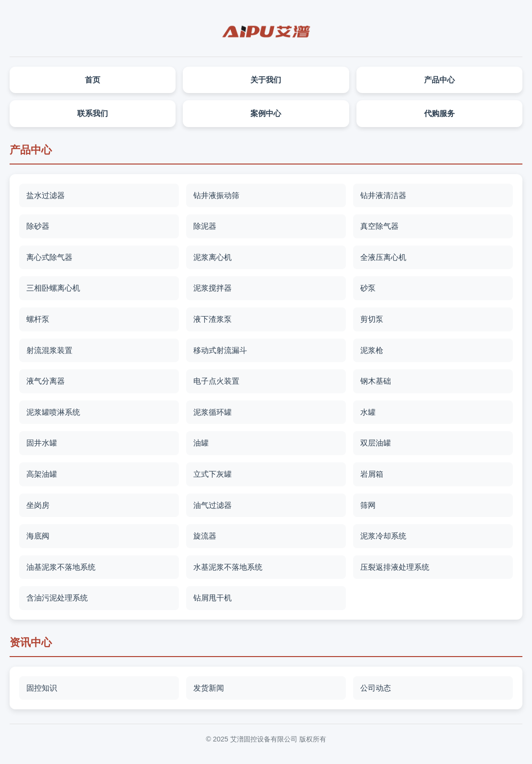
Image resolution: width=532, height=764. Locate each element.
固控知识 (42, 688)
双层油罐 (376, 443)
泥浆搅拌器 (213, 288)
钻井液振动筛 (216, 195)
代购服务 (439, 113)
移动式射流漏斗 (220, 350)
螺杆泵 (38, 319)
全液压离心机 (383, 257)
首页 (93, 80)
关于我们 (266, 80)
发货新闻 (209, 688)
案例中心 (266, 113)
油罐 (201, 443)
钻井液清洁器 (383, 195)
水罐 (368, 412)
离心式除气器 (49, 257)
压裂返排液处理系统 (395, 567)
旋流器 (205, 536)
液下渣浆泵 (213, 319)
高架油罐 (42, 474)
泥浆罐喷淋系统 (53, 412)
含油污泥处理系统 (57, 598)
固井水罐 (42, 443)
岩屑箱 (372, 474)
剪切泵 (372, 319)
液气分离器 (46, 381)
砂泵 (368, 288)
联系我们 (93, 113)
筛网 (368, 505)
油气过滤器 (213, 505)
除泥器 (205, 226)
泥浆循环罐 (213, 412)
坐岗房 (38, 505)
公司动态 (376, 688)
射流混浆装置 (49, 350)
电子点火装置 (216, 381)
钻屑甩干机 (213, 598)
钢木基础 (376, 381)
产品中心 (439, 80)
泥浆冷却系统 (383, 536)
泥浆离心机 (213, 257)
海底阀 (38, 536)
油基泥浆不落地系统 (61, 567)
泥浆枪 (372, 350)
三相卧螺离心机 (53, 288)
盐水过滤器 (46, 195)
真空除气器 (379, 226)
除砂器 (38, 226)
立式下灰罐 (213, 474)
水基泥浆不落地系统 (228, 567)
